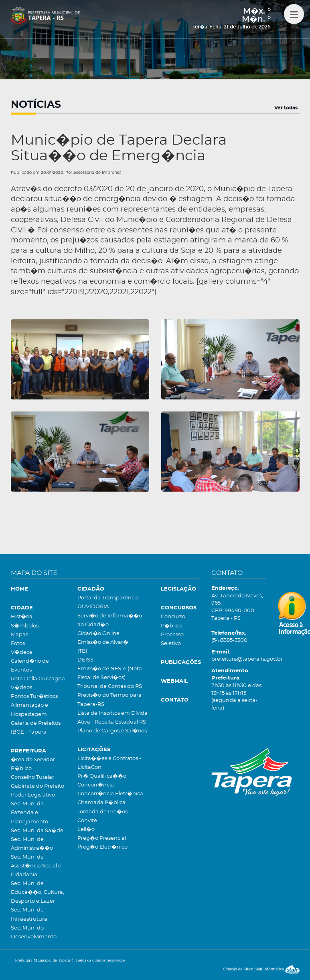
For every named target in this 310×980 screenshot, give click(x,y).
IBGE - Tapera (29, 732)
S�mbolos (25, 626)
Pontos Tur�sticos (34, 697)
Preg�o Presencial (102, 838)
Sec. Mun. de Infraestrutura (29, 914)
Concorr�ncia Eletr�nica (110, 794)
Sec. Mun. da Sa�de (37, 831)
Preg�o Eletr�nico (102, 847)
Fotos (18, 644)
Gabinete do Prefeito (37, 786)
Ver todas (286, 108)
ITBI (82, 651)
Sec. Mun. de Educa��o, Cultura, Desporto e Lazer (37, 892)
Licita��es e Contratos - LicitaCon (109, 763)
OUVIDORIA (93, 607)
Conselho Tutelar (32, 777)
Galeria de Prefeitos (36, 723)
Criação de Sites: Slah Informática (261, 969)
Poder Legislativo (33, 795)
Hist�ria (22, 617)
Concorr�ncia (96, 785)
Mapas (19, 635)
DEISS (85, 660)
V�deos (21, 652)
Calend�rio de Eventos (30, 666)
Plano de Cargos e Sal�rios (112, 731)
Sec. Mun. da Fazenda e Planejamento (29, 813)
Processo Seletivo (172, 639)
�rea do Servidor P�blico (33, 764)
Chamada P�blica (101, 803)
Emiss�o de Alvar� (103, 642)
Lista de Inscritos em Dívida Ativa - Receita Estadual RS (112, 718)
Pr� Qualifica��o (102, 776)
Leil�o (86, 830)
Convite (87, 821)
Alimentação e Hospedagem (29, 710)
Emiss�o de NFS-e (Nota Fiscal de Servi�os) (110, 673)
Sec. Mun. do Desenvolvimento (34, 933)
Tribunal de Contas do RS (110, 687)
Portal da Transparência (108, 598)
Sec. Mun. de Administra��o (32, 844)
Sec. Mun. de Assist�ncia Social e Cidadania (36, 866)
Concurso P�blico (173, 621)
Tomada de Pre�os (102, 812)
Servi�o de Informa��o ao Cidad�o (110, 620)
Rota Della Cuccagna (38, 679)
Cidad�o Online (98, 634)
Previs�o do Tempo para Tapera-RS (109, 700)
